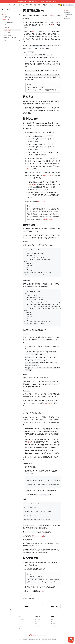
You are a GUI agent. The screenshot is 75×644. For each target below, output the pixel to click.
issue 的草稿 (32, 185)
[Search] (68, 5)
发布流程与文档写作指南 (9, 38)
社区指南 (4, 14)
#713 (29, 169)
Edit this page (28, 599)
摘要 (66, 17)
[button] (60, 5)
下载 (31, 5)
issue (57, 22)
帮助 (35, 5)
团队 (39, 5)
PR (52, 25)
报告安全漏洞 (8, 33)
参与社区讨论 (6, 17)
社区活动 (5, 41)
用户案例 (26, 5)
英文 (37, 32)
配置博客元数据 (69, 15)
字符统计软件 (49, 403)
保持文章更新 (67, 19)
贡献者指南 (6, 20)
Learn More (54, 1)
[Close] (73, 1)
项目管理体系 (8, 35)
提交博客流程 (67, 12)
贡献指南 (6, 27)
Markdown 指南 (48, 175)
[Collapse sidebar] (11, 610)
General (5, 5)
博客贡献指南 (8, 30)
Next (9, 10)
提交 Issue (7, 25)
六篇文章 (30, 442)
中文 (33, 32)
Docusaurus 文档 (39, 536)
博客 (21, 5)
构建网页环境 (48, 219)
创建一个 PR (41, 201)
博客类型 (66, 10)
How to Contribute (9, 22)
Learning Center (14, 5)
